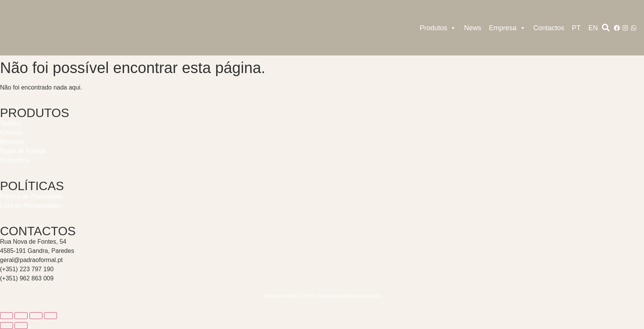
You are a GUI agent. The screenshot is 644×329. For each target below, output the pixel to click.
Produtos (438, 28)
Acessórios (15, 160)
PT (577, 28)
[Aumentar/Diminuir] (7, 316)
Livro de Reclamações (30, 206)
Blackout (12, 142)
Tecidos (10, 123)
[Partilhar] (36, 316)
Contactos (549, 28)
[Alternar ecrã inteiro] (21, 316)
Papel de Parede (23, 151)
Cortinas (11, 133)
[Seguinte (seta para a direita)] (21, 326)
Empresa (507, 28)
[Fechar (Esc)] (50, 316)
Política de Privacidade (31, 196)
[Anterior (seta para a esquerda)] (7, 326)
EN (593, 28)
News (472, 28)
